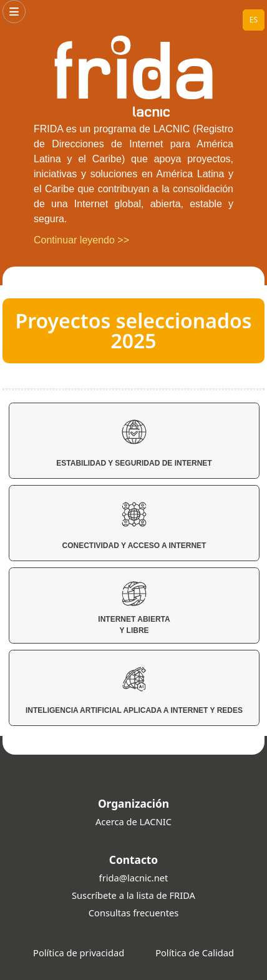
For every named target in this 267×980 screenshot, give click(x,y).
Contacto (133, 860)
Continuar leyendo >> (81, 240)
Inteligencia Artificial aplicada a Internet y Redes (134, 691)
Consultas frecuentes (133, 913)
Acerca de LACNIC (133, 821)
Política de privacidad (79, 953)
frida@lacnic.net (134, 878)
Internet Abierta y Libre (134, 608)
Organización (133, 803)
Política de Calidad (195, 953)
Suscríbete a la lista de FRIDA (133, 895)
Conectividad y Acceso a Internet (134, 526)
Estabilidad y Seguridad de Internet (134, 443)
